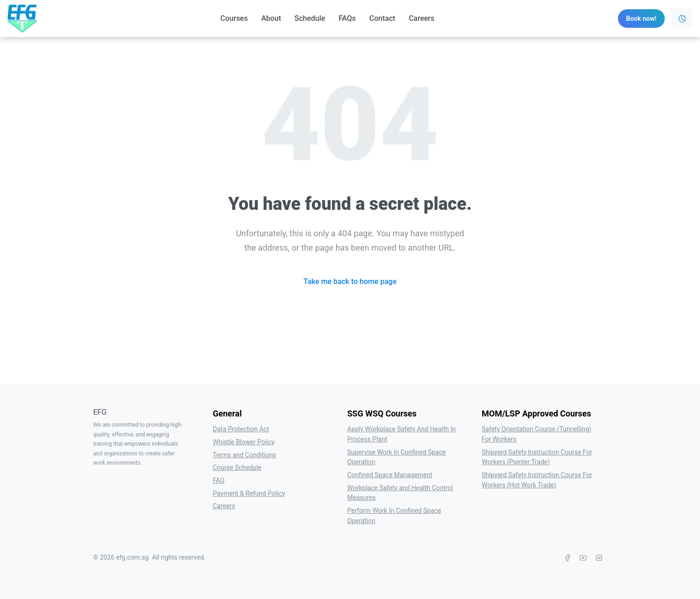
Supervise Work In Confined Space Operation (397, 457)
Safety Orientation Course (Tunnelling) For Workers (537, 434)
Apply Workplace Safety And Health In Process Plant (401, 434)
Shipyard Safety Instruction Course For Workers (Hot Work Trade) (537, 480)
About (271, 18)
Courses (234, 18)
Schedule (310, 18)
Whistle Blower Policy (244, 442)
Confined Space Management (390, 475)
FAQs (347, 18)
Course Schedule (237, 467)
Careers (422, 18)
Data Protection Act (241, 429)
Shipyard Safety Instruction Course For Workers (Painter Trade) (537, 457)
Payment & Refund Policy (249, 493)
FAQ (219, 480)
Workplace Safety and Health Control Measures (400, 493)
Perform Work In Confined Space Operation (394, 516)
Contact (382, 18)
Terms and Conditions (245, 455)
